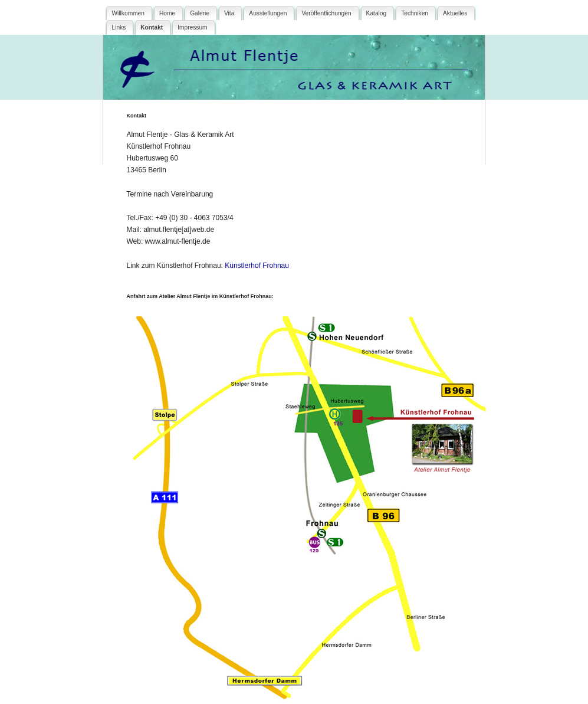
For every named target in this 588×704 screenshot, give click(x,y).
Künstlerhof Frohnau (257, 266)
